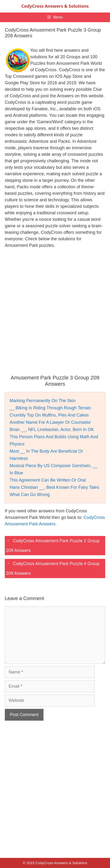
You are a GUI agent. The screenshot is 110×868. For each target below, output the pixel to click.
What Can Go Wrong (30, 495)
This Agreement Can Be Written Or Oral (48, 480)
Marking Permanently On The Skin (43, 401)
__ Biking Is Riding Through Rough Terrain (50, 408)
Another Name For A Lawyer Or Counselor (50, 422)
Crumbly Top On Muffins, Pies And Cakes (49, 415)
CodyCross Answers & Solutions (55, 6)
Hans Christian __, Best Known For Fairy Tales (54, 487)
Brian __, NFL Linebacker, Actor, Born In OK (52, 430)
